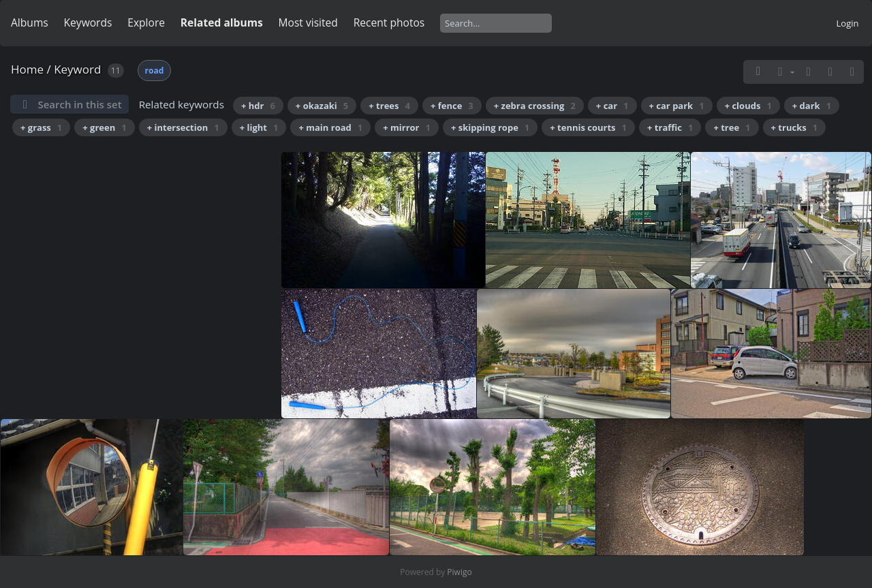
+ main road (330, 127)
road (155, 71)
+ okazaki (322, 106)
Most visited (308, 22)
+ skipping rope (490, 127)
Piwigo (459, 572)
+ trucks (795, 127)
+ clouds (748, 106)
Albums (30, 22)
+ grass (41, 127)
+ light (259, 127)
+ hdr (258, 106)
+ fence (452, 106)
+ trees (389, 106)
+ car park (677, 106)
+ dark (812, 106)
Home (27, 69)
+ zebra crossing (535, 106)
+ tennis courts (588, 127)
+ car (612, 106)
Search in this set (79, 104)
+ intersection (183, 127)
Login (848, 23)
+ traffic (670, 127)
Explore (146, 22)
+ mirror (407, 127)
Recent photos (389, 22)
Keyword (77, 69)
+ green (104, 127)
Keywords (88, 22)
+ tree (732, 127)
